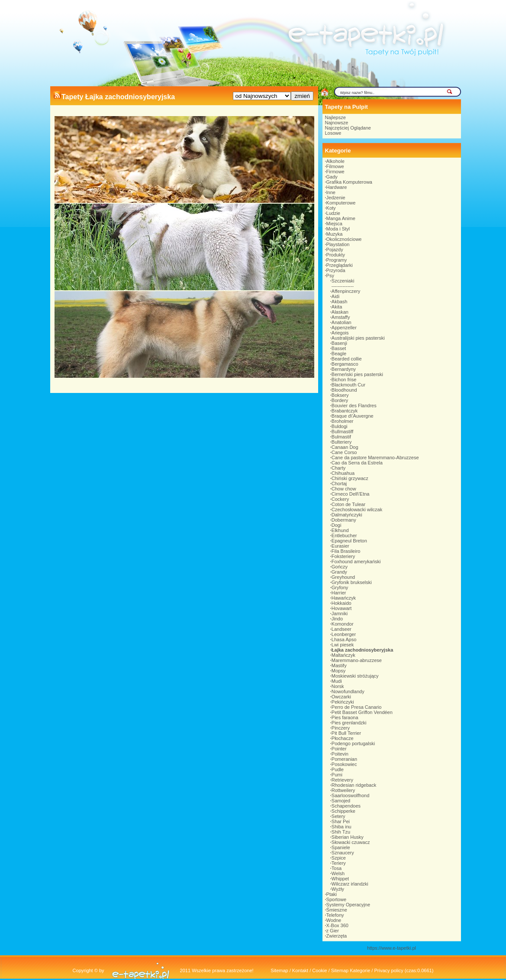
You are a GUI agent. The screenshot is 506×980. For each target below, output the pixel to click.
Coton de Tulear (348, 504)
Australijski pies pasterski (358, 338)
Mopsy (338, 671)
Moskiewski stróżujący (355, 676)
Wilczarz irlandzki (350, 884)
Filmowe (335, 166)
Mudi (337, 681)
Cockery (340, 499)
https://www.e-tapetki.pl (392, 948)
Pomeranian (344, 759)
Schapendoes (346, 806)
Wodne (334, 920)
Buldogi (340, 426)
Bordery (340, 400)
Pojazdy (335, 250)
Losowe (333, 133)
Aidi (335, 296)
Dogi (337, 525)
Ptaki (332, 894)
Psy (330, 276)
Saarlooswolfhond (350, 795)
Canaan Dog (345, 447)
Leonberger (344, 634)
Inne (331, 192)
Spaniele (341, 847)
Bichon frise (344, 380)
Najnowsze (337, 123)
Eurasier (340, 546)
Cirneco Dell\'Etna (351, 494)
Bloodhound (344, 390)
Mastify (339, 665)
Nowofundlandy (348, 691)
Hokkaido (342, 603)
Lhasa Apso (344, 639)
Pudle (338, 769)
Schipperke (343, 811)
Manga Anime (341, 218)
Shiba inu (342, 827)
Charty (338, 468)
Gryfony (340, 587)
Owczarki (341, 697)
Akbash (340, 302)
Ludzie (333, 213)
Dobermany (344, 520)
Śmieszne (337, 910)
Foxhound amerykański (356, 561)
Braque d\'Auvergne (353, 416)
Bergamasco (345, 364)
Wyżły (338, 889)
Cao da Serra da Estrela (357, 463)
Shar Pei (341, 821)
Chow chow (344, 489)
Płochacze (343, 738)
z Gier (333, 931)
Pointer (339, 749)
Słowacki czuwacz (351, 842)
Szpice (339, 858)
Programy (337, 260)
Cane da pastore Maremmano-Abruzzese (375, 458)
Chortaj (339, 484)
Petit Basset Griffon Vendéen (362, 712)
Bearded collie (347, 359)
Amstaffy (341, 317)
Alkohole (335, 161)
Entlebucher (344, 535)
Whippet (340, 879)
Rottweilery (343, 790)
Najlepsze (335, 117)
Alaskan (340, 312)
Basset (339, 348)
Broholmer (343, 421)
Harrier (339, 593)
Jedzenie (336, 198)
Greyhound (343, 577)
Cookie (319, 970)
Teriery (339, 863)
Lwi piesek (343, 645)
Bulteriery (342, 442)
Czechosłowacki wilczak (357, 509)
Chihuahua (343, 473)
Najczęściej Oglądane (348, 128)
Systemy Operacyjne (348, 905)
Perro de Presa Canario (357, 707)
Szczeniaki (343, 281)
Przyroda (336, 270)
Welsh (338, 873)
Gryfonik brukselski (352, 582)
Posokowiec (344, 764)
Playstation (338, 244)
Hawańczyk (344, 598)
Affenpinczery (346, 291)
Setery (338, 816)
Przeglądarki (340, 265)
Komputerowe (341, 203)
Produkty (336, 255)
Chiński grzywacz (350, 478)
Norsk (338, 686)
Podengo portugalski (353, 743)
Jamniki (340, 613)
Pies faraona (345, 717)
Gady (332, 177)
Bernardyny (344, 369)
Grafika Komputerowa (349, 182)
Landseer (342, 629)
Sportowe (336, 899)
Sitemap (279, 970)
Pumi (337, 775)
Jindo (337, 619)
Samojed (341, 801)
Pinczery (341, 728)
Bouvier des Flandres (354, 406)
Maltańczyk (343, 655)
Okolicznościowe (344, 239)
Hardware (337, 187)
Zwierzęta (337, 936)
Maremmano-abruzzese (357, 660)
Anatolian (342, 322)
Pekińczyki (343, 702)
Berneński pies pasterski (357, 374)
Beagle (339, 354)
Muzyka (335, 234)
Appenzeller (344, 328)
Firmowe (335, 172)
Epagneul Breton (349, 541)
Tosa (337, 868)
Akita (337, 307)
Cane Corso (344, 452)
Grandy (339, 572)
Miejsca (334, 224)
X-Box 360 (337, 925)
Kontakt (300, 970)
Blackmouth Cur (348, 385)
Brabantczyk (345, 411)
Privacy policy (388, 970)
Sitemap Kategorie (351, 970)
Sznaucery (343, 853)
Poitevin (340, 754)
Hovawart (342, 608)
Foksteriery (343, 556)
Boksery (340, 395)
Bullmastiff (343, 432)
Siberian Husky (348, 837)
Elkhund (340, 530)
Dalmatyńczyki (347, 515)
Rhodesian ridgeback (354, 785)
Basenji (339, 343)
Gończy (340, 567)
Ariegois (340, 333)
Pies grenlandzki (349, 723)
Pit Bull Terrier (346, 733)
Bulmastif (341, 437)
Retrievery (342, 780)
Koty (331, 208)
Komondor (343, 624)
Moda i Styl (338, 229)
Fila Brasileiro (346, 551)
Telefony (335, 915)
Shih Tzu (341, 832)
